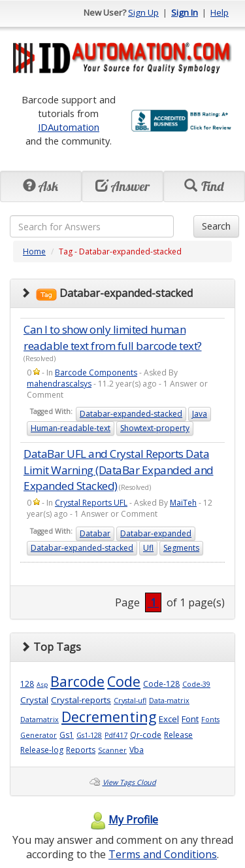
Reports (81, 750)
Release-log (42, 750)
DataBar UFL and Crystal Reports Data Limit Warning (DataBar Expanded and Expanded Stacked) (119, 470)
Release (178, 735)
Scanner (112, 750)
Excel (169, 719)
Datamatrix (40, 720)
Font (190, 719)
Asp (42, 685)
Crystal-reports (81, 700)
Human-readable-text (71, 428)
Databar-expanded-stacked (131, 414)
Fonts (210, 720)
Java (200, 414)
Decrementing (109, 717)
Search (216, 226)
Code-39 (196, 684)
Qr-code (146, 735)
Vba (137, 750)
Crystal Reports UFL (91, 503)
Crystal (34, 700)
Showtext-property (155, 428)
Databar (95, 533)
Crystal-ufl (130, 701)
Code (124, 681)
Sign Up (143, 12)
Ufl (148, 548)
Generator (39, 735)
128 (27, 684)
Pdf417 (116, 735)
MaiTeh (183, 503)
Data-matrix (169, 701)
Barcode (77, 681)
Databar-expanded (156, 533)
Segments (181, 548)
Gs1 (67, 735)
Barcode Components (96, 373)
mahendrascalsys (59, 384)
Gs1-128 (89, 735)
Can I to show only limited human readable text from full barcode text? (113, 337)
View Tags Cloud (129, 782)
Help (220, 12)
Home (34, 252)
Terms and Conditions (163, 854)
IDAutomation (69, 127)
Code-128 (161, 684)
